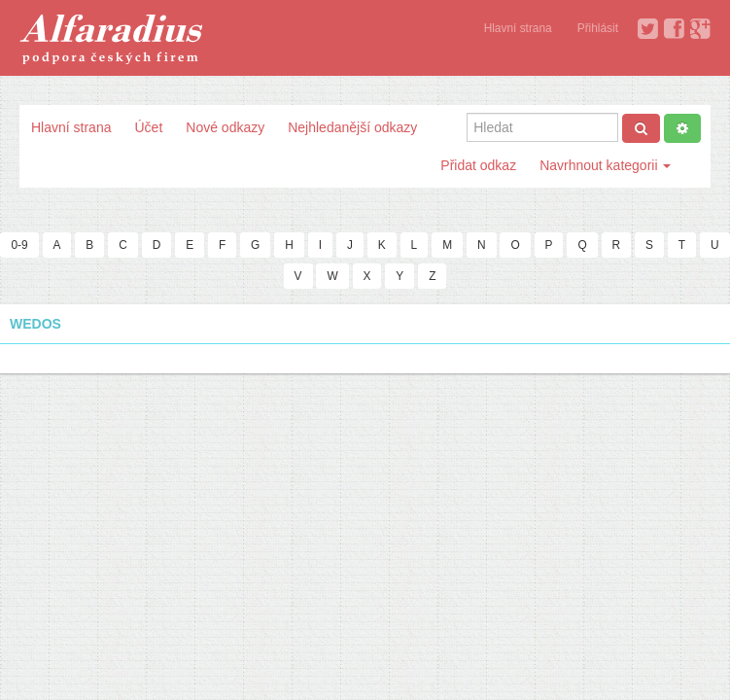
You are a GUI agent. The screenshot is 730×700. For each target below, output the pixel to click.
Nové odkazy (225, 127)
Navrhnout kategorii (605, 165)
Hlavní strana (518, 28)
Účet (148, 127)
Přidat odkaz (478, 165)
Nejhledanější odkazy (352, 127)
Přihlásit (598, 28)
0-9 (19, 245)
